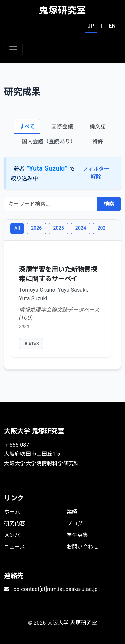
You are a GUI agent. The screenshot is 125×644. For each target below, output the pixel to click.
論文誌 (98, 127)
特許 (98, 141)
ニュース (15, 547)
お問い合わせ (83, 547)
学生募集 (77, 535)
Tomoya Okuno (37, 290)
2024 (81, 228)
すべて (27, 127)
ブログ (75, 523)
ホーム (12, 512)
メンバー (15, 535)
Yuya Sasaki (72, 290)
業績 (72, 512)
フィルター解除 (96, 173)
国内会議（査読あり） (49, 141)
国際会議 (62, 127)
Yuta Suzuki (33, 298)
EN (112, 26)
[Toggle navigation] (13, 49)
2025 (58, 228)
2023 (103, 228)
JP (91, 26)
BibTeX (32, 343)
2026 (36, 228)
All (17, 228)
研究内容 (15, 523)
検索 (109, 204)
